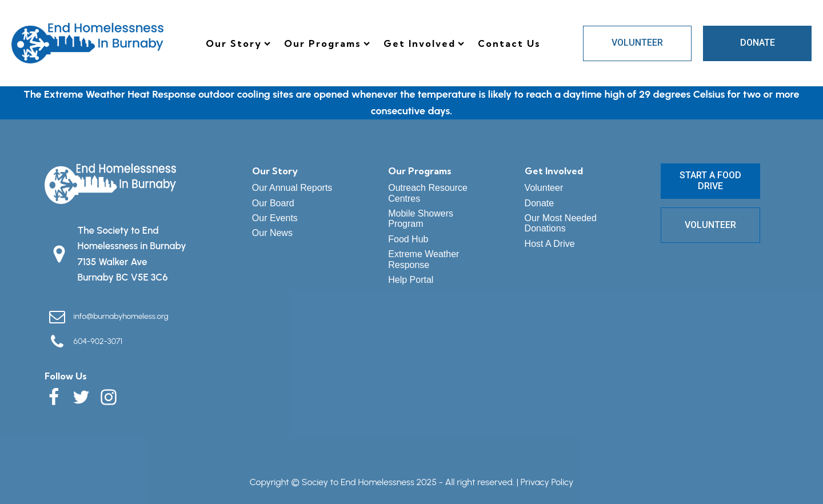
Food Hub (408, 239)
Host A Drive (550, 244)
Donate (540, 203)
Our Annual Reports (292, 188)
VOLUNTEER (637, 43)
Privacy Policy (547, 482)
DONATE (758, 43)
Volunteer (544, 188)
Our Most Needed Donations (561, 223)
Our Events (275, 218)
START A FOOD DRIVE (710, 181)
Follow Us (66, 376)
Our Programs (327, 43)
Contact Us (509, 43)
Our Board (273, 203)
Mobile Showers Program (421, 219)
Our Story (238, 43)
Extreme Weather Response (424, 259)
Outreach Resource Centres (428, 193)
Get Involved (424, 43)
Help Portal (411, 280)
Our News (272, 233)
